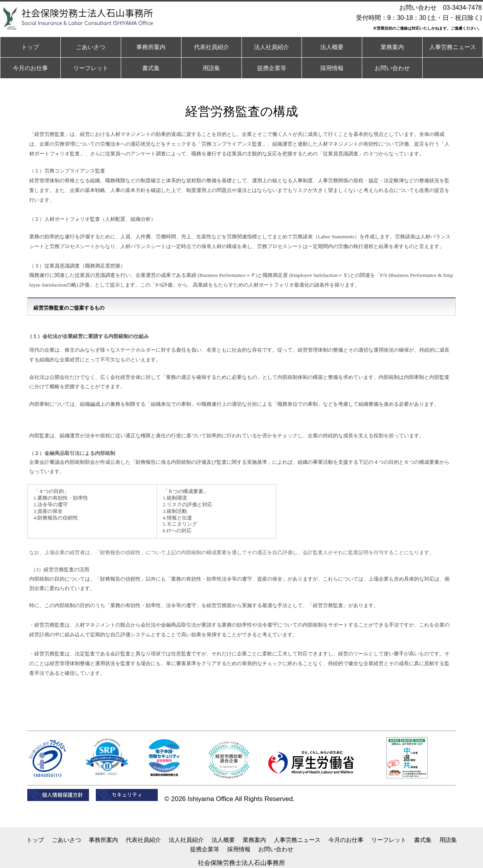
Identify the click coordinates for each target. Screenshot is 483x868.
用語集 (448, 840)
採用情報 (239, 849)
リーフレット (389, 840)
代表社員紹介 (143, 840)
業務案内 (254, 840)
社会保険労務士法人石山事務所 (241, 863)
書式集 (423, 840)
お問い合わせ (276, 849)
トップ (35, 840)
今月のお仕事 (346, 840)
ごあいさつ (66, 840)
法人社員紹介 (186, 840)
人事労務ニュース (297, 840)
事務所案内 (103, 840)
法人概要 (223, 840)
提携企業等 (205, 849)
